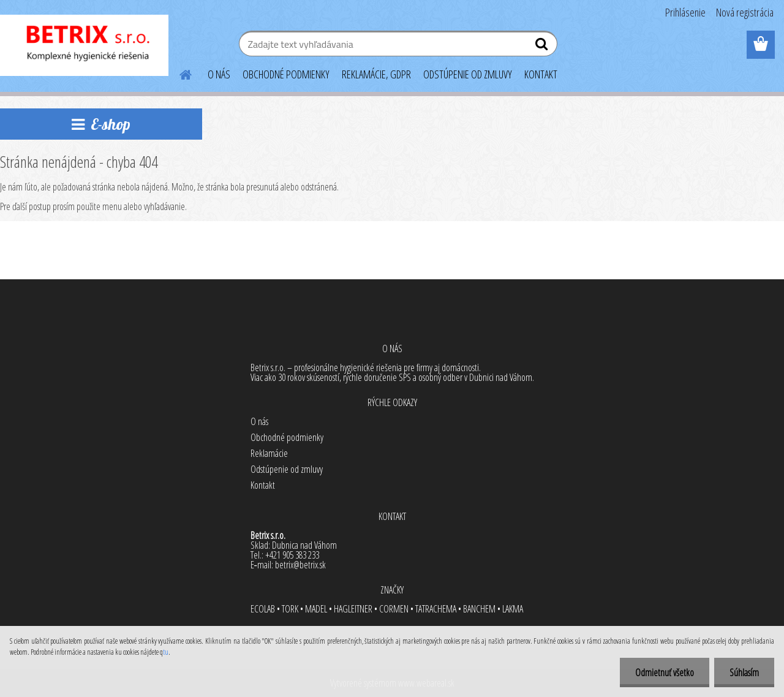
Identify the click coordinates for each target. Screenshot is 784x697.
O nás (259, 421)
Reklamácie (269, 453)
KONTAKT (541, 74)
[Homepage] (178, 73)
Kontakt (263, 485)
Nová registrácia (745, 12)
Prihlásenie (685, 12)
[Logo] (84, 45)
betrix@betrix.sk (300, 565)
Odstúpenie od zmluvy (287, 469)
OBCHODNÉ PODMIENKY (286, 74)
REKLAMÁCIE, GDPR (376, 74)
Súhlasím (744, 673)
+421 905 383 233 (292, 555)
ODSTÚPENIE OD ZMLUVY (468, 74)
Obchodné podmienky (287, 437)
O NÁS (219, 74)
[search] (543, 47)
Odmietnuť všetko (665, 673)
